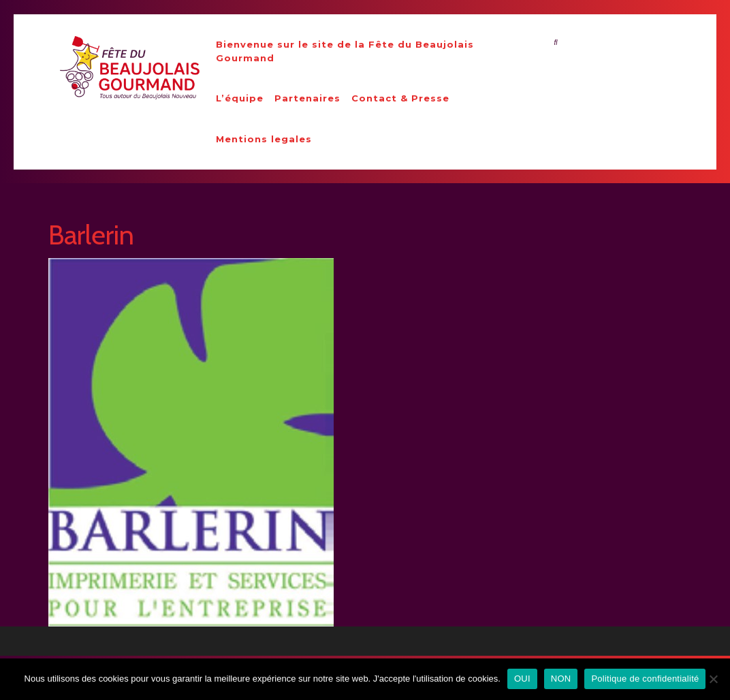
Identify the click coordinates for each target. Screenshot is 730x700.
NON (561, 679)
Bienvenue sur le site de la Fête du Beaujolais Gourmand (345, 51)
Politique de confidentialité (645, 679)
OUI (522, 679)
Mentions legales (264, 139)
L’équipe (240, 98)
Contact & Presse (400, 98)
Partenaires (307, 98)
